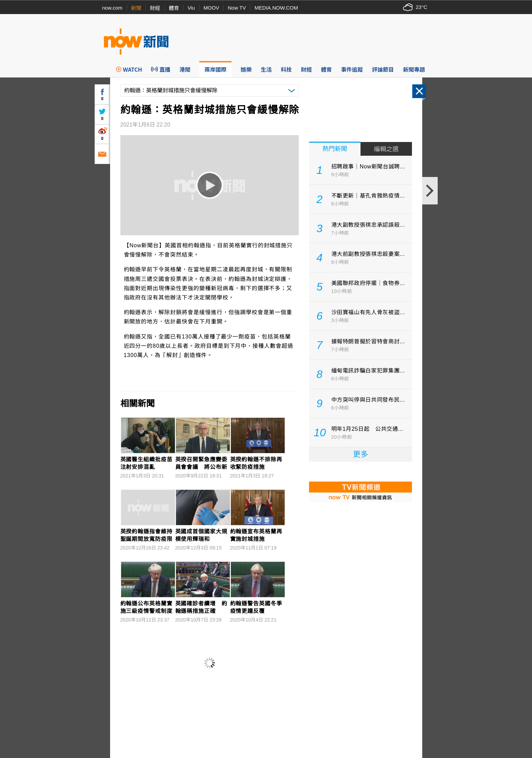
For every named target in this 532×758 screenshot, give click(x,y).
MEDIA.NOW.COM (276, 8)
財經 (155, 8)
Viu (191, 8)
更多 (360, 454)
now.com (112, 8)
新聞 (136, 8)
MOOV (211, 8)
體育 (174, 8)
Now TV (237, 8)
